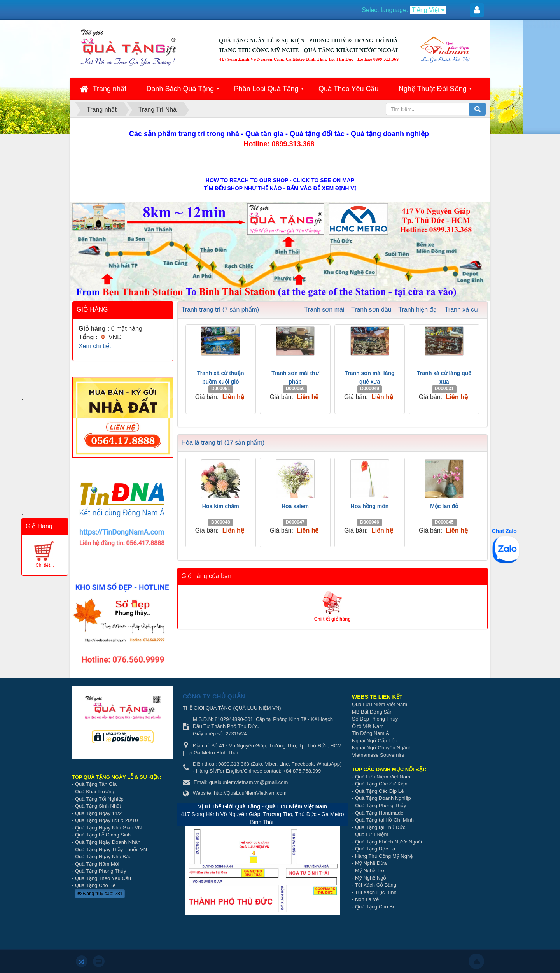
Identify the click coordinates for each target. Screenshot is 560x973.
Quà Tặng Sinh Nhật (98, 806)
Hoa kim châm (221, 506)
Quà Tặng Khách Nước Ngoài (388, 842)
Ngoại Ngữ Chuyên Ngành (382, 748)
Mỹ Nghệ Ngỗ (371, 878)
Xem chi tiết (95, 346)
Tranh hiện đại (418, 309)
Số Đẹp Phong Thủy (375, 719)
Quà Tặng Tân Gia (96, 784)
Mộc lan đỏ (444, 506)
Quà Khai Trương (95, 792)
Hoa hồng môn (370, 506)
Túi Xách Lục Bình (376, 892)
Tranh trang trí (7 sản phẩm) (220, 309)
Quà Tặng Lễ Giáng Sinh (103, 835)
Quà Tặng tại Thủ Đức (380, 827)
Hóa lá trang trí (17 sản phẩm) (223, 443)
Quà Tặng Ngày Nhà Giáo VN (108, 828)
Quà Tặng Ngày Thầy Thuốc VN (111, 849)
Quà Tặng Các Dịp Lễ (379, 791)
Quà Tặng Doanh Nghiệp (383, 798)
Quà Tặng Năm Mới (97, 864)
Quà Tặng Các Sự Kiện (381, 784)
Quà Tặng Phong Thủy (101, 871)
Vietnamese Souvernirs (378, 755)
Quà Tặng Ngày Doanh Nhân (108, 842)
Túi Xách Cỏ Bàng (376, 885)
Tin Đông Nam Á (371, 733)
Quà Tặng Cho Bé (95, 885)
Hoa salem (295, 506)
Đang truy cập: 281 (100, 894)
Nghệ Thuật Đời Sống (433, 89)
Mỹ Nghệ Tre (370, 870)
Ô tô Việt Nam (368, 726)
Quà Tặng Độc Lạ (375, 849)
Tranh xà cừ (462, 309)
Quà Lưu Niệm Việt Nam (380, 704)
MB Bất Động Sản (372, 712)
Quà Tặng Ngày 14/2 (98, 813)
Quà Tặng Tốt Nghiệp (99, 799)
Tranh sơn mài (325, 309)
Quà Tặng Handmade (380, 813)
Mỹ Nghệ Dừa (371, 863)
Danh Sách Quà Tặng (180, 89)
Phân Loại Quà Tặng (266, 89)
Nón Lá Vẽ (367, 899)
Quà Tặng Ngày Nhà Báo (103, 856)
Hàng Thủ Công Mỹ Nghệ (384, 856)
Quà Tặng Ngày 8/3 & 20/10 (106, 820)
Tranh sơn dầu (371, 309)
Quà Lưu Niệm (372, 834)
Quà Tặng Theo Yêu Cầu (103, 878)
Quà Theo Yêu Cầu (348, 89)
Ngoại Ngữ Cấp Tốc (374, 741)
